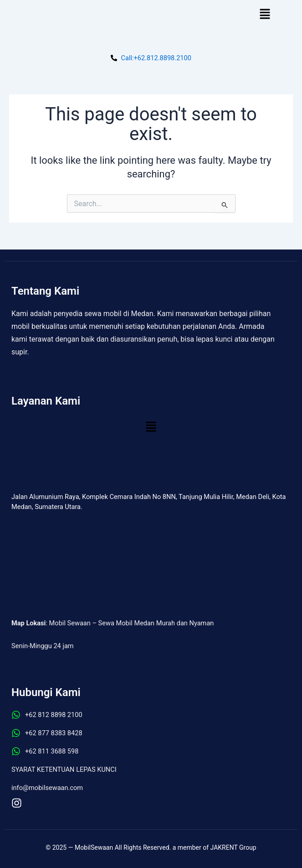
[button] (265, 15)
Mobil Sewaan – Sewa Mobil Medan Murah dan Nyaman (132, 623)
